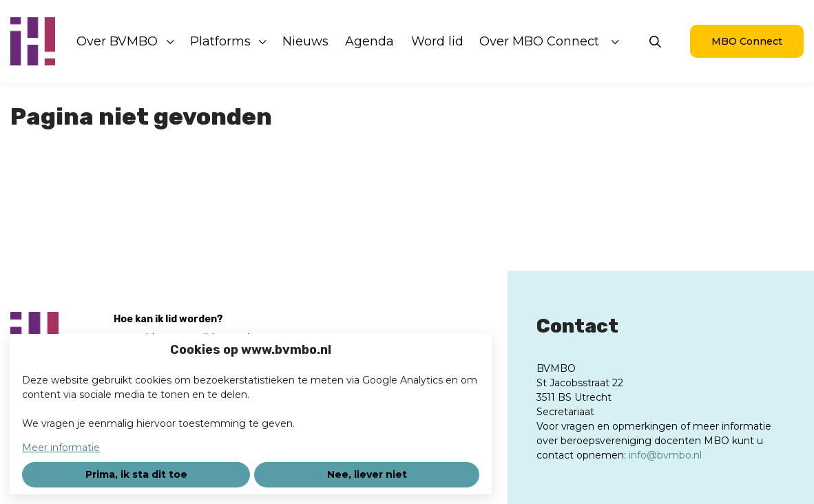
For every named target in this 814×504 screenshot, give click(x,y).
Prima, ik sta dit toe (136, 474)
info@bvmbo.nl (665, 455)
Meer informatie (61, 448)
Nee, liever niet (367, 474)
